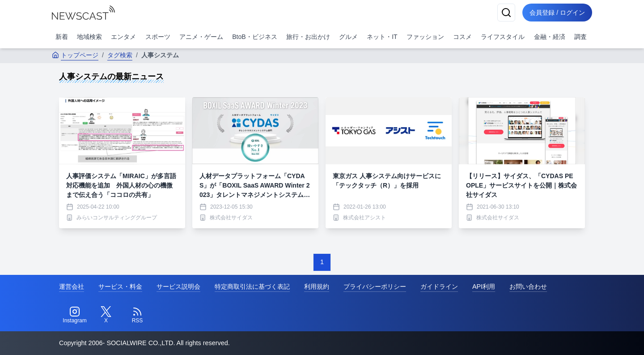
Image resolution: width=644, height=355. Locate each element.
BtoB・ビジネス (254, 37)
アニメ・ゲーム (201, 37)
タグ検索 (120, 55)
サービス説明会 (178, 287)
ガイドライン (439, 287)
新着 (62, 37)
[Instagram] (75, 315)
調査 (580, 37)
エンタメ (123, 37)
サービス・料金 (120, 287)
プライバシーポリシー (375, 287)
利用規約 (317, 287)
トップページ (75, 55)
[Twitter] (106, 315)
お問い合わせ (528, 287)
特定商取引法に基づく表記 (252, 287)
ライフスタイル (503, 37)
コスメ (462, 37)
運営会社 (72, 287)
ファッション (425, 37)
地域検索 (89, 37)
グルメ (348, 37)
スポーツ (158, 37)
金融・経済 (550, 37)
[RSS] (137, 315)
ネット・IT (382, 37)
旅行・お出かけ (308, 37)
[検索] (506, 13)
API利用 (484, 287)
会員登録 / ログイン (557, 13)
